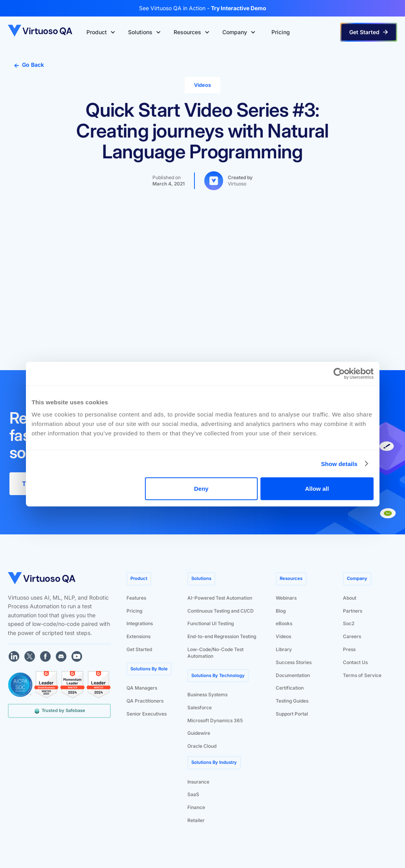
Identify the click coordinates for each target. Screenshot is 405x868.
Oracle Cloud (202, 746)
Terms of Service (362, 675)
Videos (283, 636)
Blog (281, 611)
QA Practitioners (145, 701)
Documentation (293, 675)
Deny (201, 489)
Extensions (138, 636)
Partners (353, 611)
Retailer (196, 820)
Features (136, 598)
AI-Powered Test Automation (220, 598)
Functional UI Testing (211, 623)
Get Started (139, 649)
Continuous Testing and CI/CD (221, 611)
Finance (196, 807)
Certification (290, 688)
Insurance (198, 782)
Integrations (140, 623)
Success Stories (294, 662)
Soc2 (349, 623)
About (350, 598)
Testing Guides (292, 701)
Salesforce (200, 707)
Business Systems (207, 695)
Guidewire (199, 733)
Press (349, 649)
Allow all (317, 489)
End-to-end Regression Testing (222, 636)
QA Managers (142, 688)
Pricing (134, 611)
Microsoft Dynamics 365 (215, 720)
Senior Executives (147, 714)
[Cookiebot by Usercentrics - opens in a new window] (339, 373)
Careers (352, 636)
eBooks (284, 623)
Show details (339, 463)
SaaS (193, 794)
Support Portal (292, 714)
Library (284, 649)
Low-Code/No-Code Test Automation (215, 653)
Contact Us (355, 662)
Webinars (286, 598)
